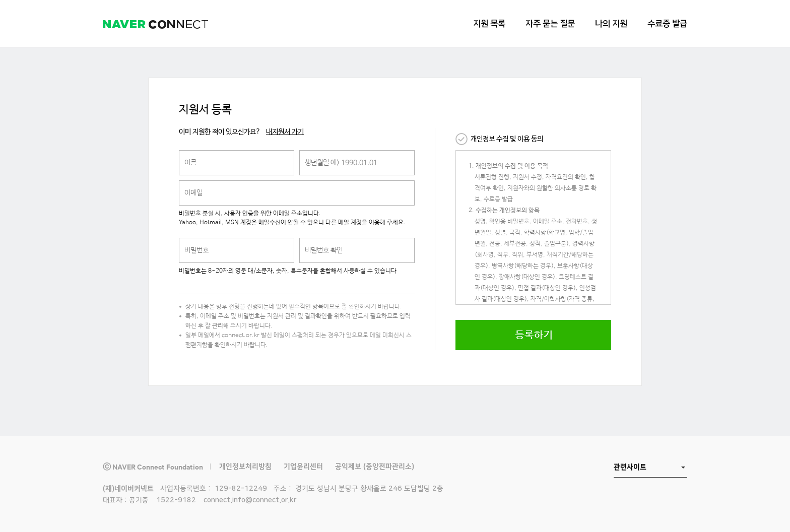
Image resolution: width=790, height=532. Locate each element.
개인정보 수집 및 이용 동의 (507, 139)
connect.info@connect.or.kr (250, 500)
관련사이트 (630, 467)
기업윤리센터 (303, 467)
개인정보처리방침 (245, 467)
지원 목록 (489, 24)
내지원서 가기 (285, 132)
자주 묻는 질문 (550, 24)
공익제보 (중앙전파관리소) (375, 467)
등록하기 (534, 335)
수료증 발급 (667, 24)
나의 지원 (611, 24)
